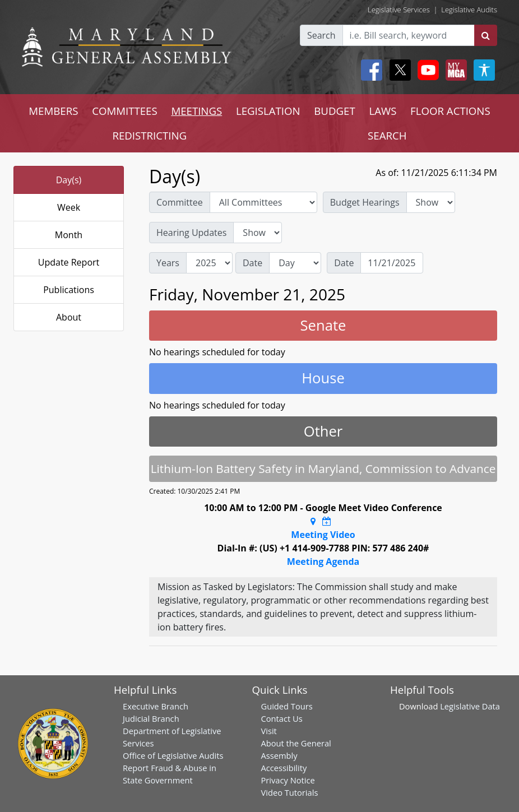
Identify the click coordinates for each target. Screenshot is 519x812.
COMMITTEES (125, 111)
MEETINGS (196, 111)
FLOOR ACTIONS (450, 111)
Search (321, 35)
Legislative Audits (469, 10)
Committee (180, 202)
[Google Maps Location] (313, 521)
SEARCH (387, 135)
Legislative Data (470, 706)
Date (252, 263)
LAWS (383, 111)
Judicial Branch (151, 718)
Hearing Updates (191, 233)
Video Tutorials (290, 792)
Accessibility (284, 768)
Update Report (69, 262)
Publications (69, 290)
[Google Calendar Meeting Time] (327, 521)
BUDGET (334, 111)
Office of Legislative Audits (173, 755)
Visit (269, 731)
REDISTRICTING (149, 135)
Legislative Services (399, 10)
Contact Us (282, 718)
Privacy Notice (288, 780)
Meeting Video (323, 535)
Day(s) (69, 180)
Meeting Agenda (323, 562)
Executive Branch (156, 706)
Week (69, 207)
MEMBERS (53, 111)
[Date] (392, 263)
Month (69, 235)
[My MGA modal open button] (454, 70)
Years (168, 263)
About (69, 317)
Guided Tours (287, 706)
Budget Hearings (365, 202)
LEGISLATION (268, 111)
